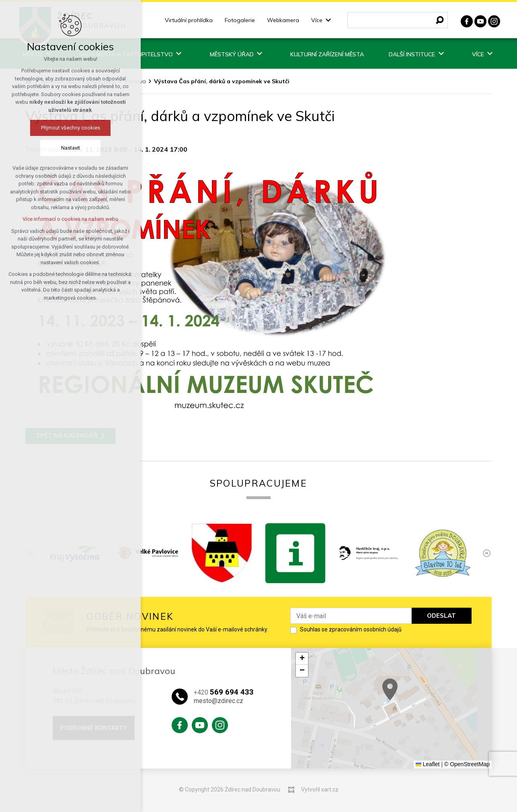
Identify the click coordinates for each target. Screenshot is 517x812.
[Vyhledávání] (440, 20)
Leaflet (428, 764)
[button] (302, 659)
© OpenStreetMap (467, 764)
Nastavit (56, 148)
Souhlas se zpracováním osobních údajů (351, 629)
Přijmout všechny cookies (56, 128)
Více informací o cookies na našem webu (57, 219)
